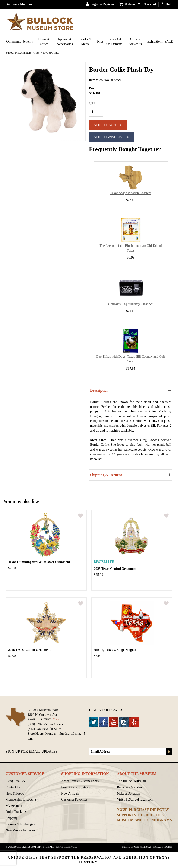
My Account (14, 806)
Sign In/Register (100, 4)
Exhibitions (155, 41)
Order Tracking (16, 812)
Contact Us (13, 787)
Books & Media (86, 41)
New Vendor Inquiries (20, 830)
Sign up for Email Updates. (32, 751)
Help (167, 4)
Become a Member (19, 4)
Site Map (146, 847)
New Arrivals (70, 793)
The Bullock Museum (131, 781)
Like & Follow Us (106, 710)
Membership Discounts (21, 799)
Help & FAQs (15, 793)
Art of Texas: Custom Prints (80, 781)
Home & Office (44, 41)
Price (92, 88)
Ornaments (14, 41)
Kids (100, 41)
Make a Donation (128, 793)
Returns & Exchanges (20, 824)
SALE (169, 41)
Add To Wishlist (111, 137)
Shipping (12, 818)
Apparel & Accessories (65, 41)
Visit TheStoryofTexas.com (135, 799)
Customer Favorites (74, 799)
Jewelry (28, 41)
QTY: (93, 103)
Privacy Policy (163, 847)
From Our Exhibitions (76, 787)
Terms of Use (130, 847)
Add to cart (108, 125)
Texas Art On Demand (114, 41)
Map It (57, 719)
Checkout (149, 4)
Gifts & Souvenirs (135, 41)
